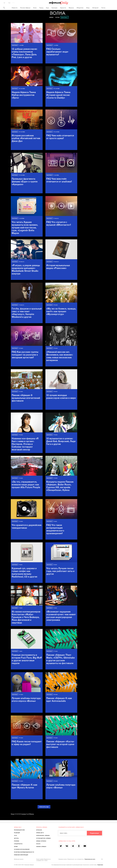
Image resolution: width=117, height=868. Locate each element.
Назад (13, 814)
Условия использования (22, 849)
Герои (57, 17)
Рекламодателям (19, 830)
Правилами (100, 865)
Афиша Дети (40, 833)
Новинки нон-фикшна (25, 444)
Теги (15, 835)
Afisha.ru (39, 830)
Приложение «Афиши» (43, 835)
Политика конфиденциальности (24, 852)
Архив (16, 846)
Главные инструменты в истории (27, 659)
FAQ (57, 52)
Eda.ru (38, 844)
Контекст (65, 17)
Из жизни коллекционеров (26, 617)
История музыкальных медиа (58, 267)
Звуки (51, 17)
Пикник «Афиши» (26, 398)
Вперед (32, 814)
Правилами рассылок (90, 859)
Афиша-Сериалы (41, 841)
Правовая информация (21, 855)
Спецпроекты (18, 844)
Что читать (25, 227)
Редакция (17, 833)
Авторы (16, 838)
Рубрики (17, 841)
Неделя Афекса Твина (24, 95)
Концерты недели (60, 486)
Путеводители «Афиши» (44, 838)
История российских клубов (26, 138)
